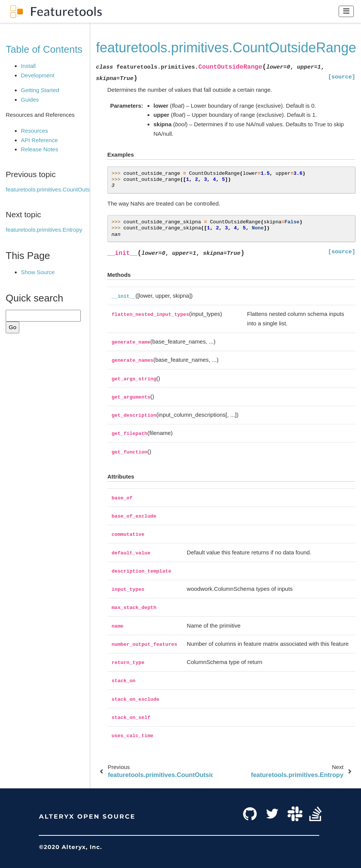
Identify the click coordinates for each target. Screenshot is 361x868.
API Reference (39, 140)
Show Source (38, 272)
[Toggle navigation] (346, 11)
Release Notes (39, 149)
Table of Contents (44, 49)
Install (28, 66)
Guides (30, 100)
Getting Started (40, 90)
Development (38, 75)
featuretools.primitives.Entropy (44, 230)
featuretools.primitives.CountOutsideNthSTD (62, 189)
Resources (35, 131)
